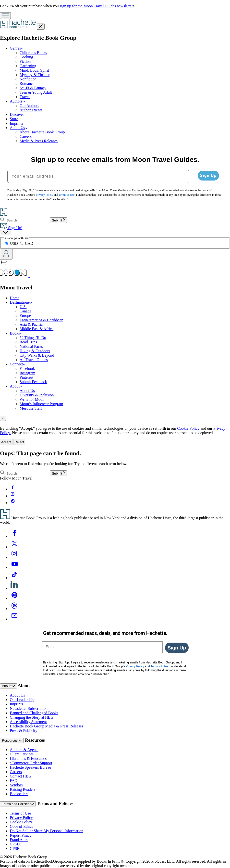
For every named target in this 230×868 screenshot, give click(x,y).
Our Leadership (22, 700)
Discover (17, 114)
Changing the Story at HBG (32, 717)
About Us (19, 128)
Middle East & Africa (36, 329)
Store (14, 119)
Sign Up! (11, 228)
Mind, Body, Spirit (34, 70)
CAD (27, 243)
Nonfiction (28, 79)
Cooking (26, 57)
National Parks (31, 346)
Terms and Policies (18, 804)
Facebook (27, 369)
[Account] (6, 254)
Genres (17, 48)
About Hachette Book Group (42, 132)
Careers (26, 136)
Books (16, 333)
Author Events (31, 110)
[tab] (115, 418)
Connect (18, 364)
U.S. (23, 307)
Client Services (22, 754)
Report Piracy (21, 835)
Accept (6, 442)
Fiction (25, 61)
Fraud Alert (19, 840)
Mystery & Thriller (35, 75)
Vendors (16, 785)
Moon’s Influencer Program (41, 404)
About (16, 386)
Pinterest (26, 377)
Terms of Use (20, 813)
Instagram (27, 373)
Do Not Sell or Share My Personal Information (47, 831)
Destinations (21, 302)
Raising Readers (23, 789)
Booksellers (19, 794)
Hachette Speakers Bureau (30, 767)
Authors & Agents (24, 750)
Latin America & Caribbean (41, 320)
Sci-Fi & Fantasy (33, 88)
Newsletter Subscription (29, 708)
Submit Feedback (33, 382)
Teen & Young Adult (36, 92)
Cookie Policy (188, 428)
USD (12, 243)
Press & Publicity (24, 731)
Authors (17, 101)
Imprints (16, 123)
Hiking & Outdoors (35, 351)
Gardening (28, 66)
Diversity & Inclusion (37, 395)
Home (15, 298)
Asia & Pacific (31, 324)
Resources (12, 741)
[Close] (3, 418)
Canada (25, 311)
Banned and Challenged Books (34, 713)
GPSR (15, 849)
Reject (19, 442)
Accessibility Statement (28, 722)
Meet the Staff (31, 408)
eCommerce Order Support (31, 763)
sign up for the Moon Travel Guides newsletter (96, 6)
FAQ (14, 781)
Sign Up (208, 175)
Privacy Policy (21, 818)
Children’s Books (33, 53)
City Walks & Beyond (37, 355)
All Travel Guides (34, 360)
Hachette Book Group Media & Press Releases (46, 726)
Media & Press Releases (39, 141)
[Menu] (5, 16)
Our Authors (29, 106)
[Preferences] (6, 233)
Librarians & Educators (28, 758)
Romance (27, 84)
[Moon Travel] (29, 277)
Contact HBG (21, 776)
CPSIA (15, 844)
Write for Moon (32, 399)
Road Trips (28, 342)
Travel (25, 97)
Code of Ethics (21, 826)
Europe (25, 316)
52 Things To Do (33, 338)
